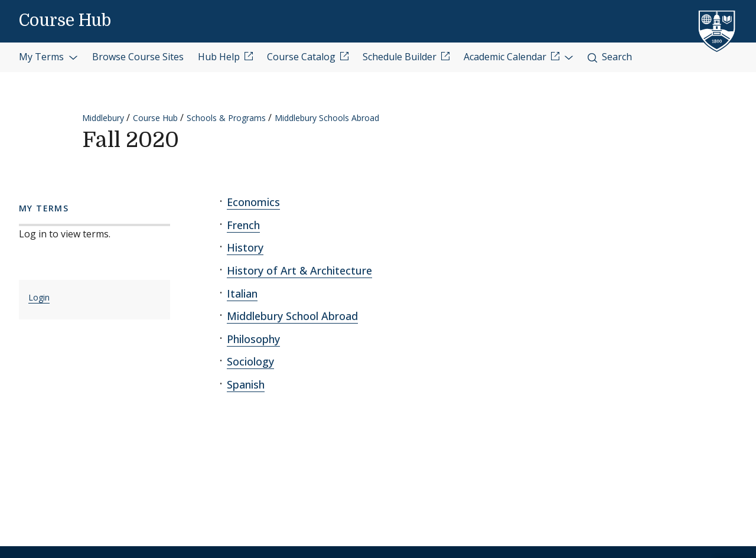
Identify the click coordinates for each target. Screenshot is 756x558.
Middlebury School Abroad (292, 316)
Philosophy (253, 339)
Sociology (250, 361)
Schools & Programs (226, 118)
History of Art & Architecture (299, 270)
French (243, 225)
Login (39, 297)
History (245, 247)
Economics (253, 202)
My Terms (48, 57)
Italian (242, 293)
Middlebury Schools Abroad (327, 118)
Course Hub (65, 21)
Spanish (246, 384)
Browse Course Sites (138, 57)
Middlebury (103, 118)
